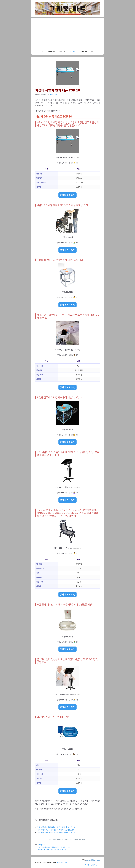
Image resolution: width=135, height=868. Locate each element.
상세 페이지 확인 (67, 195)
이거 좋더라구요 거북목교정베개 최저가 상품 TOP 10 (56, 833)
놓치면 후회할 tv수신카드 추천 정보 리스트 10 (52, 849)
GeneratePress (62, 862)
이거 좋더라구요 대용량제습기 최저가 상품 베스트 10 (56, 830)
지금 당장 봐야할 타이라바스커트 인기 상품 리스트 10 (56, 827)
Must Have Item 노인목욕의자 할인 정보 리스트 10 (54, 847)
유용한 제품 (84, 51)
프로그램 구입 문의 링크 (91, 865)
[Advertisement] (67, 33)
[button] (92, 51)
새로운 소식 (51, 51)
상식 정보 (62, 51)
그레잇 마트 (72, 51)
